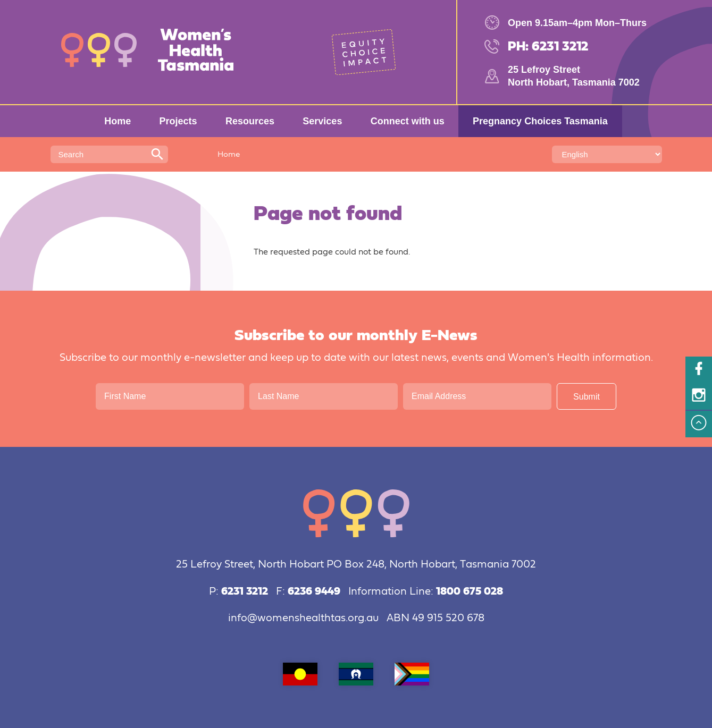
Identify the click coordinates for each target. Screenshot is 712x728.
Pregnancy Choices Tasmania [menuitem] (540, 121)
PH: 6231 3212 (548, 47)
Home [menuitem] (118, 121)
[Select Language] (607, 154)
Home (229, 154)
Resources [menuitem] (250, 121)
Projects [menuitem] (178, 121)
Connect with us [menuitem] (408, 121)
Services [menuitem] (322, 121)
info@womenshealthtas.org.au (303, 619)
